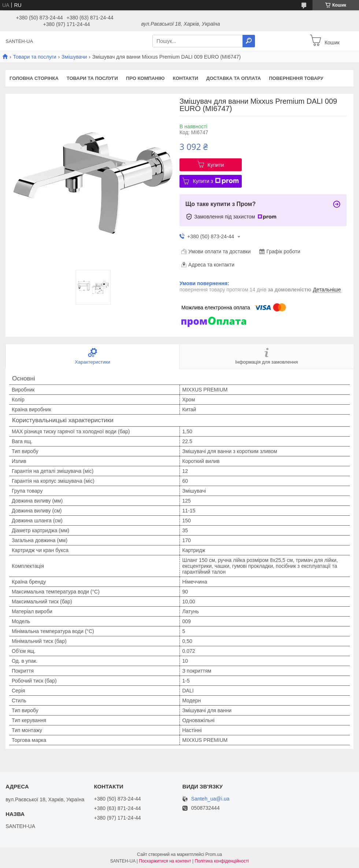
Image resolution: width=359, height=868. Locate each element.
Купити (216, 165)
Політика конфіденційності (222, 861)
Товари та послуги (34, 57)
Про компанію (145, 78)
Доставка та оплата (234, 78)
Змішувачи (74, 57)
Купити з (216, 181)
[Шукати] (249, 41)
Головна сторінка (34, 78)
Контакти (185, 78)
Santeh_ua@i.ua (210, 799)
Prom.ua (214, 854)
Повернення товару (296, 78)
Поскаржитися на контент (165, 861)
